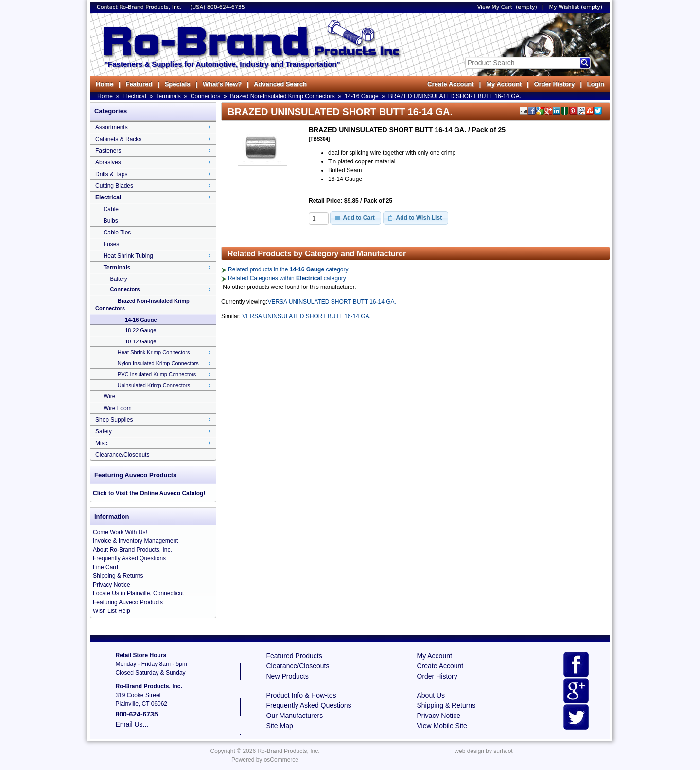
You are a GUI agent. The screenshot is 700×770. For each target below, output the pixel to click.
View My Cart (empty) (507, 7)
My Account (504, 84)
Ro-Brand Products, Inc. (288, 751)
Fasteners (108, 151)
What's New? (222, 84)
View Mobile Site (442, 726)
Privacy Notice (112, 585)
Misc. (102, 443)
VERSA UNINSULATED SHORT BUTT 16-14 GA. (332, 302)
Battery (119, 279)
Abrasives (108, 162)
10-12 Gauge (140, 341)
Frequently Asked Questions (129, 558)
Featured (139, 84)
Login (596, 84)
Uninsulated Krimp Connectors (154, 385)
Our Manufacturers (295, 716)
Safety (104, 431)
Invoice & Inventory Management (135, 541)
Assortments (112, 127)
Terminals (168, 96)
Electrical (134, 96)
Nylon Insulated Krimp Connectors (158, 363)
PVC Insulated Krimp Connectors (157, 374)
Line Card (105, 567)
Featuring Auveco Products (128, 602)
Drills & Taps (111, 174)
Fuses (112, 244)
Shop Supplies (114, 420)
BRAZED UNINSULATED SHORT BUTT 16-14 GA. (455, 96)
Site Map (280, 726)
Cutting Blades (114, 186)
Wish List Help (112, 611)
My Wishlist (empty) (576, 7)
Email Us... (132, 724)
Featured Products (294, 656)
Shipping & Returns (118, 576)
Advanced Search (280, 84)
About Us (431, 695)
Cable (111, 209)
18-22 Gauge (140, 330)
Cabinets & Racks (118, 139)
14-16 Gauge (362, 96)
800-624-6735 (226, 7)
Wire (110, 396)
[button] (356, 218)
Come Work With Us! (120, 532)
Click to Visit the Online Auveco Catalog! (149, 493)
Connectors (205, 96)
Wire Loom (118, 408)
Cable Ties (117, 233)
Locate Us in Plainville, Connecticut (138, 593)
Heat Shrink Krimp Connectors (154, 352)
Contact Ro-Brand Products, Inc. (140, 7)
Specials (178, 84)
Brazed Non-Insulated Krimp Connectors (282, 96)
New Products (288, 676)
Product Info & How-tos (301, 695)
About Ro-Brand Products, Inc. (132, 550)
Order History (554, 84)
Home (105, 84)
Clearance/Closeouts (122, 455)
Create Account (451, 84)
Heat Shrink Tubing (128, 256)
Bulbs (111, 221)
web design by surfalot (483, 751)
